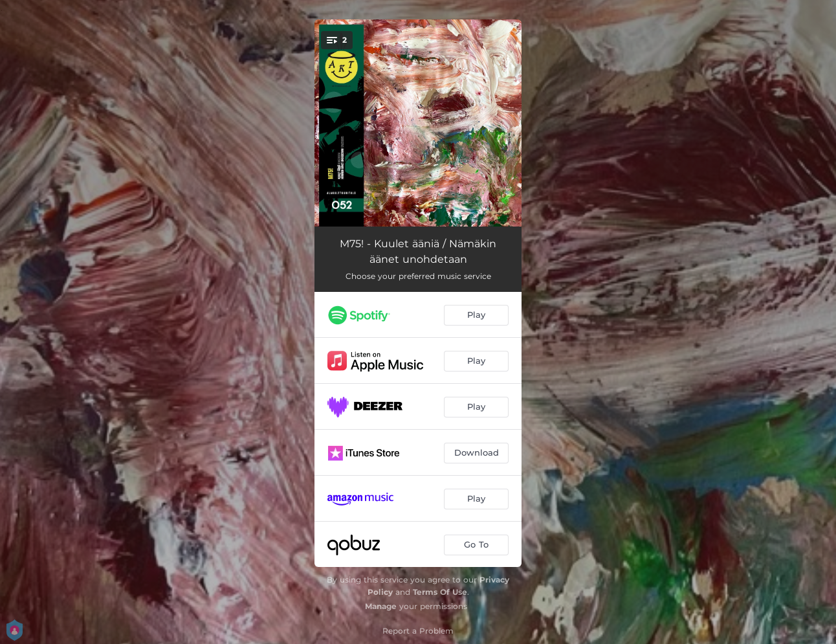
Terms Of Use (440, 592)
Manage (381, 606)
